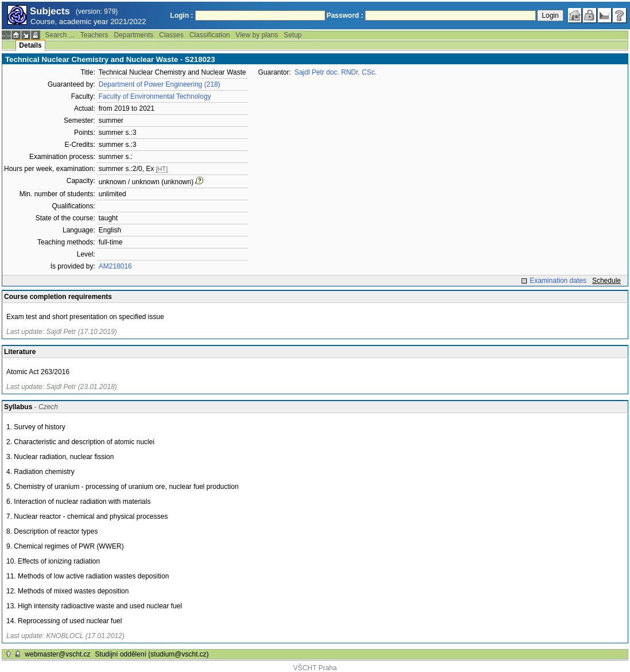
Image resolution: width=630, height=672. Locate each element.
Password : (345, 15)
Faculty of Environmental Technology (155, 96)
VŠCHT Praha (315, 668)
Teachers (94, 35)
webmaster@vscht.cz (57, 654)
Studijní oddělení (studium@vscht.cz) (152, 654)
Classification (210, 35)
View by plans (257, 35)
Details (30, 45)
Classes (171, 35)
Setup (292, 35)
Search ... (59, 35)
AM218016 (115, 266)
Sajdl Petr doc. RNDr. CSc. (335, 72)
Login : (182, 15)
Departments (134, 35)
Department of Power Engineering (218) (160, 84)
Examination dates (558, 281)
